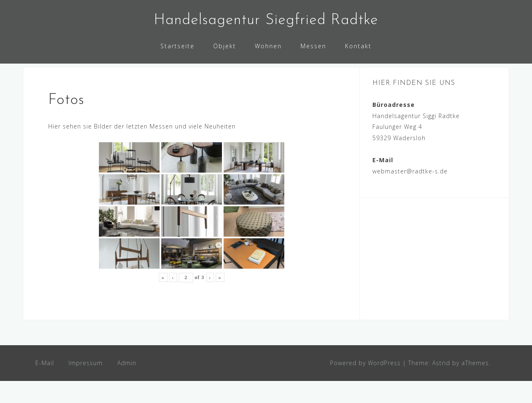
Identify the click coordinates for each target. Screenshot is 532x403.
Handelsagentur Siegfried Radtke (266, 20)
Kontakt (358, 46)
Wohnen (268, 46)
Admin (127, 384)
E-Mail (45, 384)
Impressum (86, 384)
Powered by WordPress (365, 384)
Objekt (225, 46)
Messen (313, 46)
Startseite (177, 46)
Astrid (441, 384)
